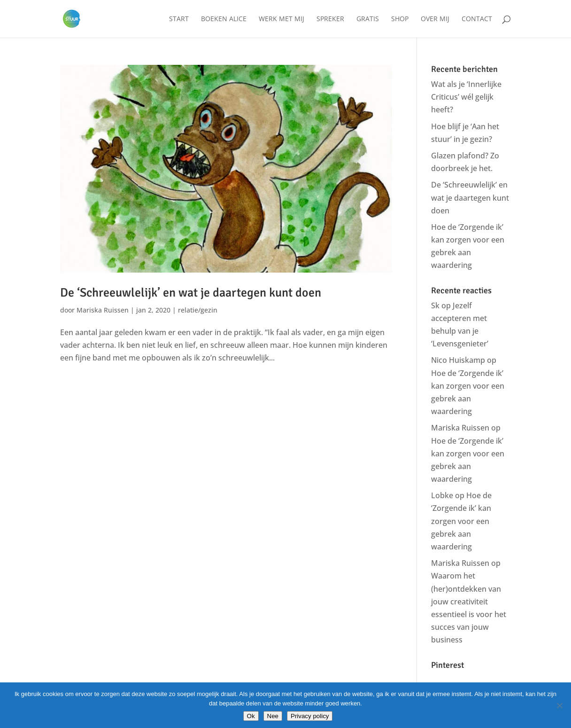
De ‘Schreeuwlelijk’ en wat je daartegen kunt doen (191, 293)
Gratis (368, 19)
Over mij (435, 19)
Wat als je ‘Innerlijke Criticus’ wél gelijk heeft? (466, 97)
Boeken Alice (224, 19)
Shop (400, 19)
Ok (251, 716)
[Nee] (559, 705)
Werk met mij (282, 19)
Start (179, 19)
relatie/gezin (198, 310)
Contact (477, 19)
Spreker (330, 19)
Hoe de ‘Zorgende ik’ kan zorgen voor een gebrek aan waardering (461, 521)
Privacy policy (310, 716)
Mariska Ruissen (103, 310)
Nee (273, 716)
